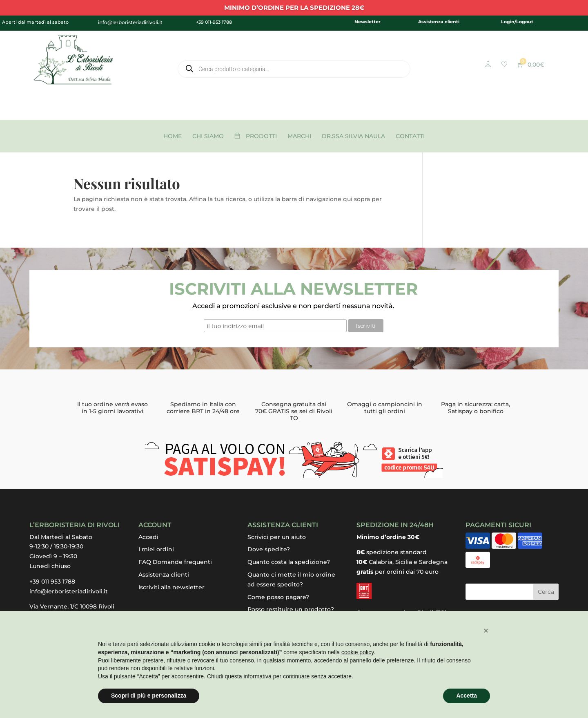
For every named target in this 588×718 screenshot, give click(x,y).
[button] (486, 631)
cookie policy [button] (357, 652)
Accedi (148, 537)
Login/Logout (517, 22)
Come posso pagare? (278, 597)
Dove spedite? (269, 549)
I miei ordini (156, 549)
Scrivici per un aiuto (277, 537)
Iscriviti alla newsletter (171, 587)
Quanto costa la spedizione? (289, 562)
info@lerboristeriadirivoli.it (69, 591)
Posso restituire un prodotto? (291, 609)
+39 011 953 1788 (52, 582)
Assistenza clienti (439, 22)
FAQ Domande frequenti (175, 562)
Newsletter (367, 22)
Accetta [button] (467, 696)
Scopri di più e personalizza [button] (149, 696)
